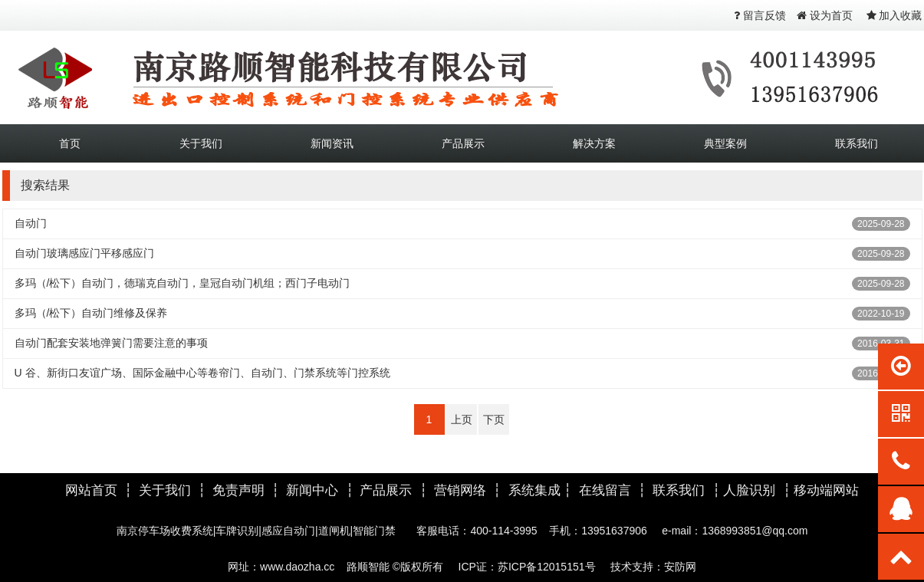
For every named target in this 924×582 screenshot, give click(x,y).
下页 (494, 419)
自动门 (31, 223)
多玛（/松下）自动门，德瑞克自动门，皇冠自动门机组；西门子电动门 (182, 283)
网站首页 (91, 490)
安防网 (680, 567)
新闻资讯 (332, 143)
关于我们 (201, 143)
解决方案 (594, 143)
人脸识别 (751, 490)
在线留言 (605, 490)
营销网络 (460, 490)
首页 (70, 143)
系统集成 (534, 490)
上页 (462, 419)
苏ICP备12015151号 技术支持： (581, 567)
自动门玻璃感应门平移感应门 (84, 253)
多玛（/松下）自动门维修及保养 (91, 313)
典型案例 (725, 143)
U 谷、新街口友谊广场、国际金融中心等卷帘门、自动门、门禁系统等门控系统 (202, 373)
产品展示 (463, 143)
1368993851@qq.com (755, 531)
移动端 (813, 490)
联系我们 (857, 143)
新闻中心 (312, 490)
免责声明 (238, 490)
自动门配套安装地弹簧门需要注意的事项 (111, 343)
